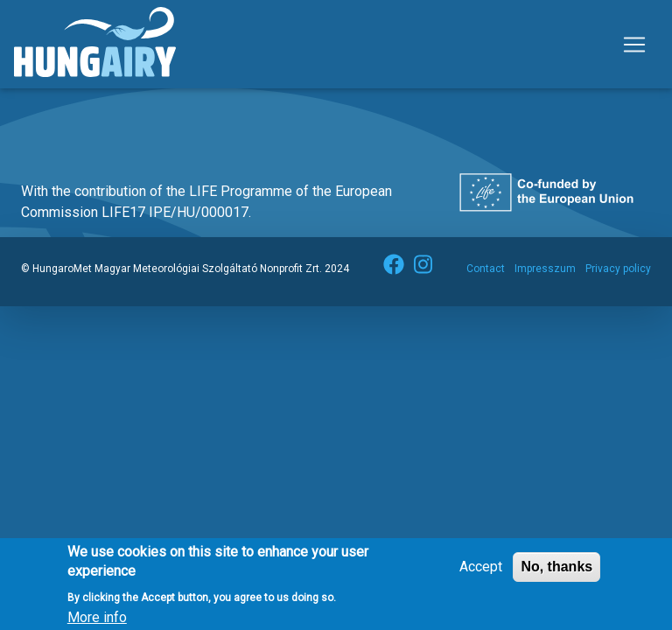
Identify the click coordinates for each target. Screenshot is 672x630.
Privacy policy (618, 269)
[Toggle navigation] (634, 45)
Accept (481, 572)
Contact (486, 269)
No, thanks (556, 572)
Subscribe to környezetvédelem (41, 109)
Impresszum (545, 269)
